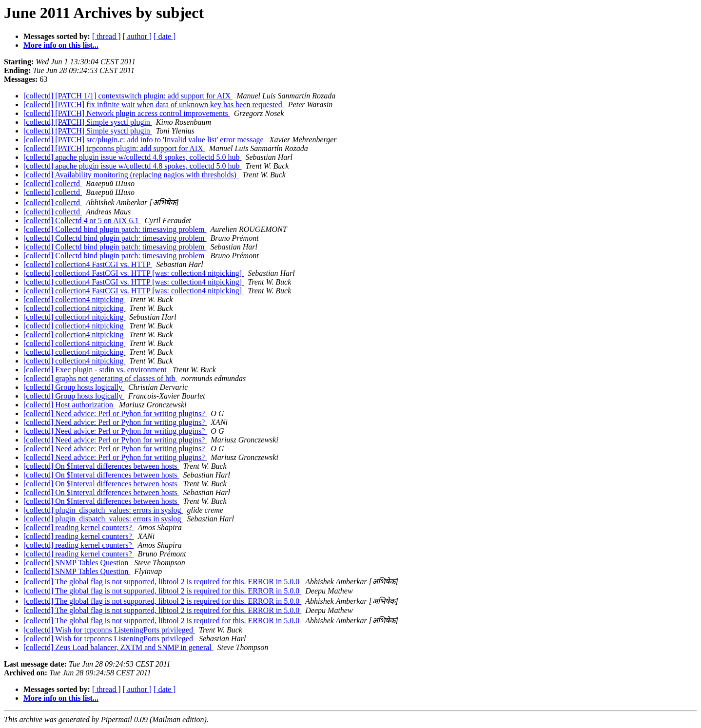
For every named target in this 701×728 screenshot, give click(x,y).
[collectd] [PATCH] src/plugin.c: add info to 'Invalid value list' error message (145, 140)
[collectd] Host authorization (69, 405)
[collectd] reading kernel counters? (79, 527)
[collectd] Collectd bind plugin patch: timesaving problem (115, 229)
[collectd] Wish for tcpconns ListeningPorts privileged (109, 630)
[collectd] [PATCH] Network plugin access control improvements (127, 113)
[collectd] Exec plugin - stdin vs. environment (96, 370)
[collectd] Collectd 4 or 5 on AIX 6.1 (82, 220)
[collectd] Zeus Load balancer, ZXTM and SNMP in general (118, 647)
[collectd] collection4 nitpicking (74, 299)
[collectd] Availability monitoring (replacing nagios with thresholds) (131, 175)
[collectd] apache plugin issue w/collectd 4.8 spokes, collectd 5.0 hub (132, 157)
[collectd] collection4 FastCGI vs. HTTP (88, 264)
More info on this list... (61, 45)
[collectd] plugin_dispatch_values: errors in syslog (103, 510)
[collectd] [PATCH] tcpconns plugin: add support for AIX (114, 148)
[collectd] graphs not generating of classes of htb (100, 378)
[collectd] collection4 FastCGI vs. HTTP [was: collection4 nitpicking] (134, 273)
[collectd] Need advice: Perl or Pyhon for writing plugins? (115, 413)
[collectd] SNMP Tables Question (77, 563)
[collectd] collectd (53, 183)
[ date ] (165, 36)
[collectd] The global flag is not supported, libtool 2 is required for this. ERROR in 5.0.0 (162, 582)
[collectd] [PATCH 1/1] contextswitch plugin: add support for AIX (128, 96)
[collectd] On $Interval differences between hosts (101, 466)
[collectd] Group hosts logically (74, 387)
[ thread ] (107, 36)
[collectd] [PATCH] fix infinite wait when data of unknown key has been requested (154, 105)
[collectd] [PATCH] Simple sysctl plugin (88, 122)
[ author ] (137, 36)
